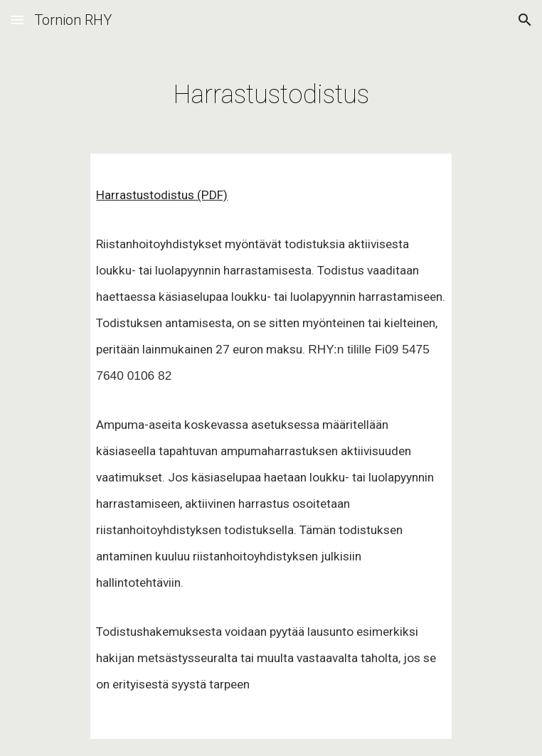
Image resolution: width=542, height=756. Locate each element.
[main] (271, 90)
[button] (17, 20)
